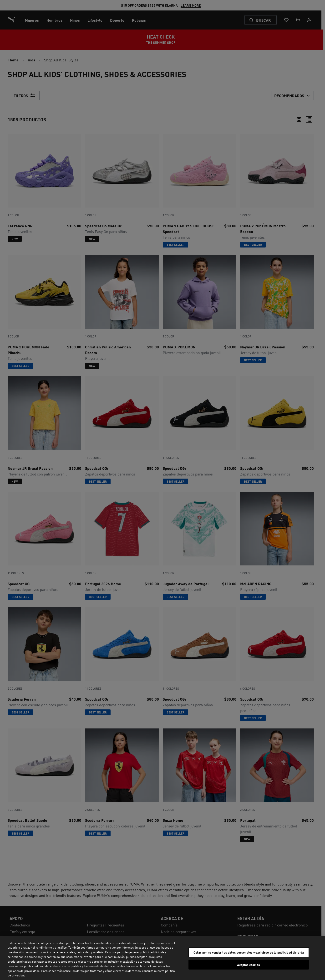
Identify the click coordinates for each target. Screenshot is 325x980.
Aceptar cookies (249, 964)
